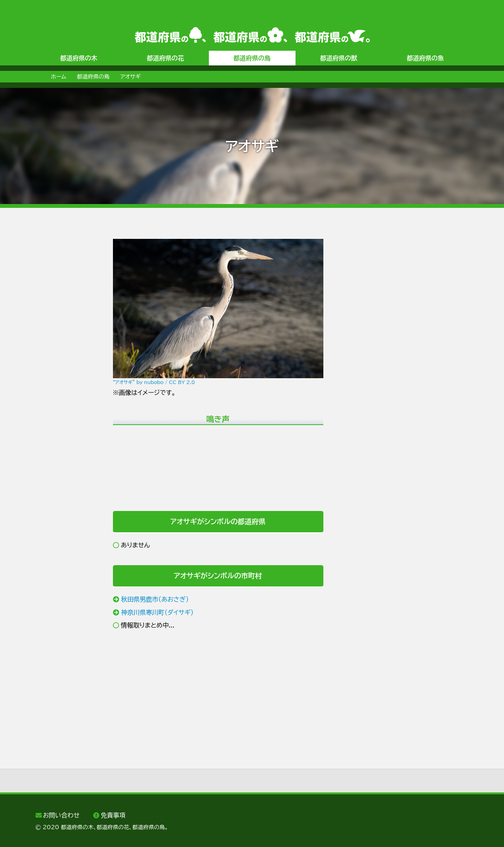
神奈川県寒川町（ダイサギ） (157, 612)
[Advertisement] (67, 355)
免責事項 (113, 815)
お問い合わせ (61, 815)
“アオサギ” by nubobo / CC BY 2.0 (154, 382)
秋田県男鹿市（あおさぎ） (155, 599)
